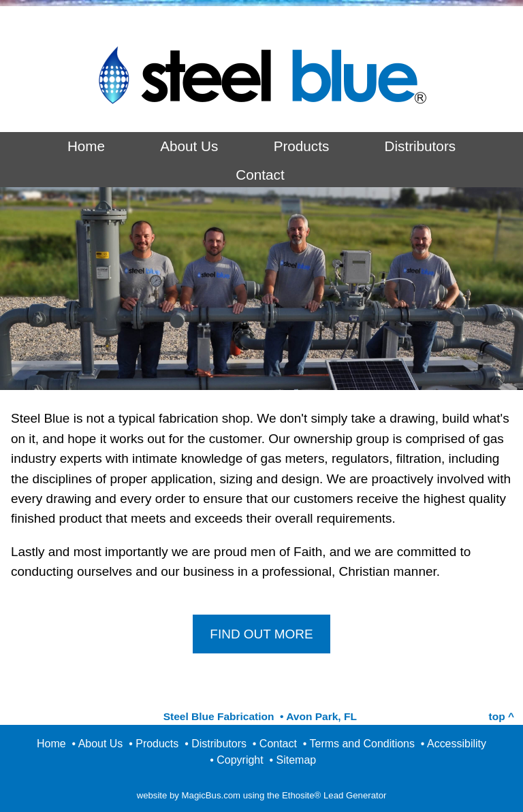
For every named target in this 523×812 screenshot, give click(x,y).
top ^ (502, 716)
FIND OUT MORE (261, 634)
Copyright (240, 760)
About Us (189, 146)
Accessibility (457, 744)
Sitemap (297, 760)
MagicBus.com (211, 795)
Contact (260, 175)
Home (86, 146)
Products (302, 146)
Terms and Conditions (362, 744)
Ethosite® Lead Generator (334, 795)
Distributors (421, 146)
